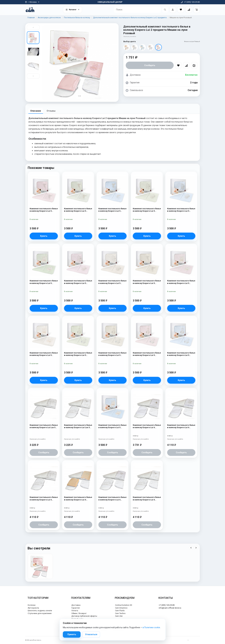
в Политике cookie (151, 627)
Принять (72, 634)
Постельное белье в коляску (77, 18)
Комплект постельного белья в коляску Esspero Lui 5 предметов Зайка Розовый (78, 282)
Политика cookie (195, 640)
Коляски (32, 605)
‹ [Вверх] (33, 27)
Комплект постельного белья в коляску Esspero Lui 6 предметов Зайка (181, 426)
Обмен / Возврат (79, 613)
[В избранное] (178, 65)
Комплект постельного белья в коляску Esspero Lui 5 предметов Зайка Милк (112, 282)
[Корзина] (197, 10)
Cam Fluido (120, 611)
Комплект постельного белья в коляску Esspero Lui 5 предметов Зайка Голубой (181, 210)
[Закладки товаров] (181, 10)
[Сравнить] (186, 65)
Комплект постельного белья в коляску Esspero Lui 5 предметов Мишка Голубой (181, 354)
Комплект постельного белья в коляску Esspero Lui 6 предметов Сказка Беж (78, 499)
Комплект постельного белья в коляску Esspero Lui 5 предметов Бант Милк (147, 282)
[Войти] (173, 10)
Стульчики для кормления (40, 613)
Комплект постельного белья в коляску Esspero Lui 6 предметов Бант (147, 499)
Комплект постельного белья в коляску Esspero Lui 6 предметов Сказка (44, 499)
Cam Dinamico (121, 608)
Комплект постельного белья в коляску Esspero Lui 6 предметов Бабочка (147, 426)
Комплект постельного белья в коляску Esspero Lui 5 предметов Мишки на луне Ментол (44, 282)
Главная (31, 18)
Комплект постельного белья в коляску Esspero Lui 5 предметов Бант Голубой (112, 210)
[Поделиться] (194, 65)
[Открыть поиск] (165, 10)
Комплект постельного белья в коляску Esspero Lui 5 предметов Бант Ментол (78, 210)
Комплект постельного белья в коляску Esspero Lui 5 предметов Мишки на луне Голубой (112, 426)
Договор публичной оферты (84, 616)
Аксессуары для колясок (49, 18)
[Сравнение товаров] (189, 10)
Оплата (75, 611)
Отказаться (91, 634)
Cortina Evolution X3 (124, 605)
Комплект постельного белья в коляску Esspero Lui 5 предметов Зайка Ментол (147, 210)
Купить (44, 236)
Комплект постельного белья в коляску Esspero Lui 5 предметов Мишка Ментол (78, 354)
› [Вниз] (33, 76)
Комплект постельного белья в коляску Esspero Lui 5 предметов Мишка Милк (44, 354)
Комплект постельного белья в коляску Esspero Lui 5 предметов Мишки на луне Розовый (181, 282)
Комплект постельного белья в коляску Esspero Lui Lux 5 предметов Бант (78, 426)
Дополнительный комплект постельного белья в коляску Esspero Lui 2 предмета (130, 18)
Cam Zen (119, 616)
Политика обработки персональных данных (173, 640)
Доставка (76, 605)
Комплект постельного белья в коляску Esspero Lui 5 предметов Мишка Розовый (147, 354)
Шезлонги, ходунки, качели (40, 611)
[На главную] (30, 10)
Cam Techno (120, 613)
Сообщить (150, 65)
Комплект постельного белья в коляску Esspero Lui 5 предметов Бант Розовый (44, 210)
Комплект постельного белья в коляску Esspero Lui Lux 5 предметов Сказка (44, 426)
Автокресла (33, 608)
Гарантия (76, 608)
